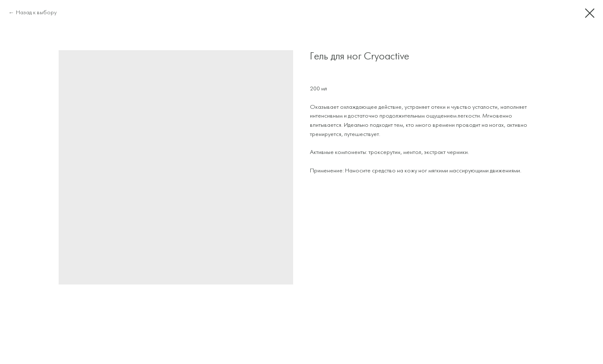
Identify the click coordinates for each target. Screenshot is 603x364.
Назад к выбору (36, 13)
